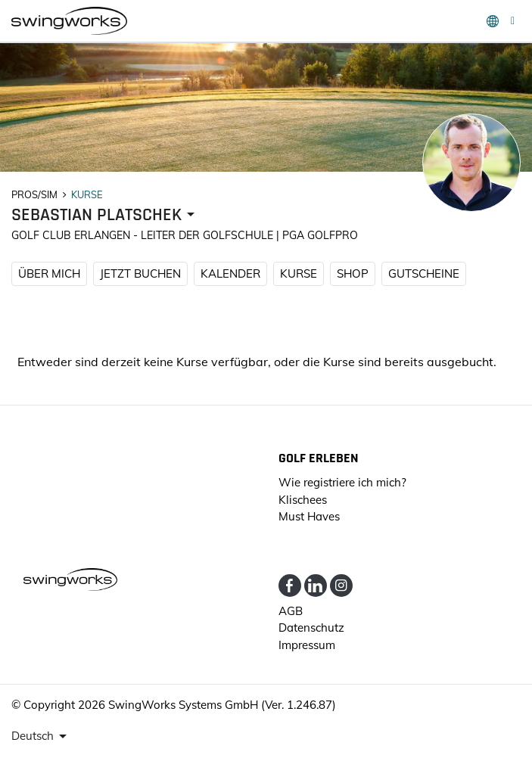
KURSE (299, 273)
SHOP (353, 273)
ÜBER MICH (49, 273)
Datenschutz (311, 628)
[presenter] (106, 215)
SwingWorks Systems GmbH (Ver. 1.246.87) (222, 705)
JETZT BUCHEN (140, 273)
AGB (291, 611)
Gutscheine (424, 273)
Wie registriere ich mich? (342, 482)
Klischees (303, 500)
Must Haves (309, 516)
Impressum (307, 645)
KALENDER (230, 273)
